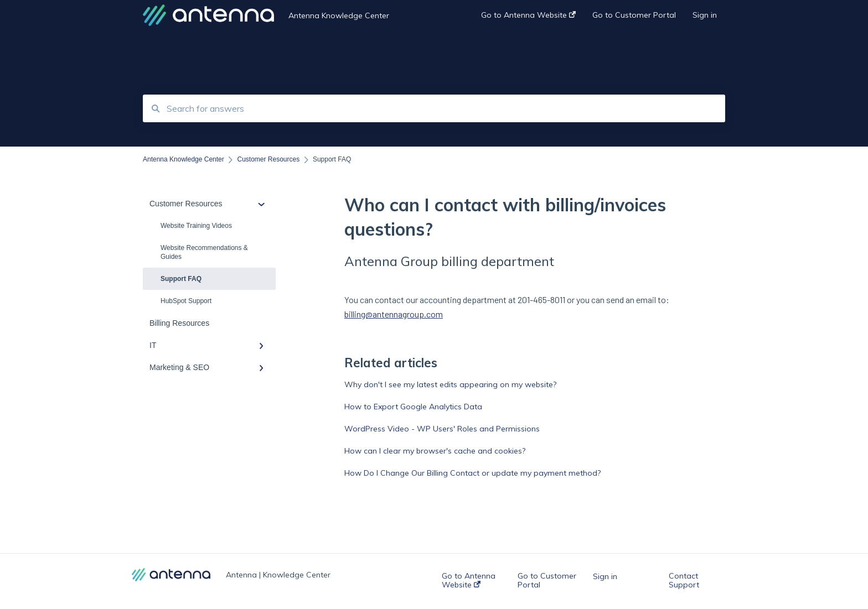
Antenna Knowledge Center (339, 15)
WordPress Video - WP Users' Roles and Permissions (442, 429)
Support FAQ (181, 279)
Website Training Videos (196, 226)
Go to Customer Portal (547, 580)
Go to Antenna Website (469, 580)
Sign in (605, 576)
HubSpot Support (186, 301)
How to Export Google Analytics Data (413, 407)
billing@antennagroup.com (394, 314)
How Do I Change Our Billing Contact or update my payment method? (472, 473)
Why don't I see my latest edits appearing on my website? (450, 384)
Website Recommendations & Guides (204, 252)
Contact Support (684, 580)
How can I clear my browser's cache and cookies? (435, 451)
